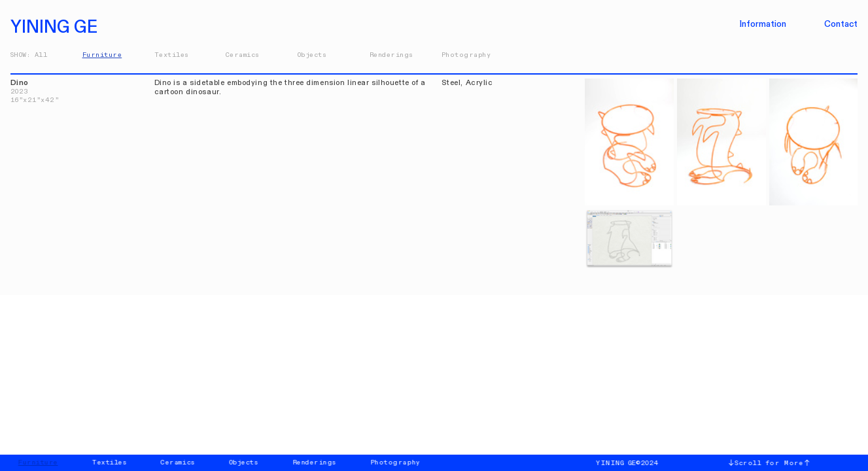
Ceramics (243, 55)
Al (39, 55)
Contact (841, 24)
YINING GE (58, 27)
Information (763, 24)
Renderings (391, 55)
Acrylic (479, 83)
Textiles (172, 55)
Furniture (102, 55)
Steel (451, 83)
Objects (312, 55)
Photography (466, 55)
